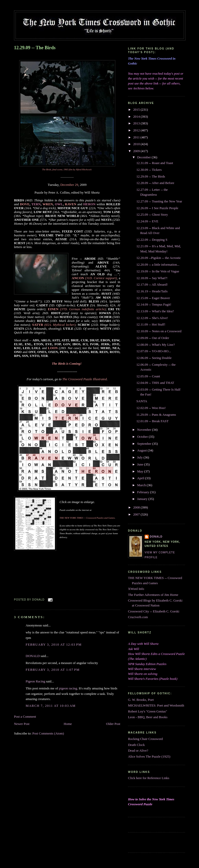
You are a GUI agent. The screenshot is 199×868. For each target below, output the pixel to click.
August (142, 450)
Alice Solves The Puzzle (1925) (149, 757)
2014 (137, 117)
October (143, 437)
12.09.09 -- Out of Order (153, 338)
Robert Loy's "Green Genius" (148, 711)
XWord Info (136, 589)
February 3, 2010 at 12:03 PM (54, 645)
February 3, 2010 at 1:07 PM (53, 670)
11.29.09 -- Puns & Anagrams (156, 415)
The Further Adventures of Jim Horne (153, 595)
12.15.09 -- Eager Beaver (153, 298)
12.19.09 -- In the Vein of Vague (158, 271)
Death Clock (136, 745)
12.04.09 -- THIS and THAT (155, 383)
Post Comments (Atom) (48, 733)
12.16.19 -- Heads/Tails (152, 291)
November (145, 430)
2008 (137, 507)
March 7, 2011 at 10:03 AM (51, 706)
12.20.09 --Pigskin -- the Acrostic (159, 258)
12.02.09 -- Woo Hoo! (151, 408)
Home (68, 724)
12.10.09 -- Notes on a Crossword (159, 331)
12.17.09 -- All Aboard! (152, 285)
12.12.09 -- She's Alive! (152, 318)
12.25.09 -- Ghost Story (152, 215)
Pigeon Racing (35, 681)
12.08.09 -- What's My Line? (156, 345)
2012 (137, 130)
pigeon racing (68, 688)
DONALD (33, 656)
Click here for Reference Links (149, 778)
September (145, 444)
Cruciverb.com (138, 617)
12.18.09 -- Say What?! (152, 278)
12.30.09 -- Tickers (149, 170)
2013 (137, 123)
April (141, 478)
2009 (137, 151)
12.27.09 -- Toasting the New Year (159, 201)
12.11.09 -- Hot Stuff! (151, 324)
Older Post (113, 724)
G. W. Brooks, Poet (141, 700)
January (143, 499)
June (141, 464)
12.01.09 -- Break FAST (152, 421)
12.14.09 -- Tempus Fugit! (154, 305)
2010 (137, 144)
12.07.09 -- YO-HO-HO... (154, 351)
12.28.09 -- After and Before (155, 183)
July (140, 457)
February (144, 492)
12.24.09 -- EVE (147, 221)
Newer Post (22, 724)
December (144, 157)
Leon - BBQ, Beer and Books (148, 717)
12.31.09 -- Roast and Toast (155, 163)
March (142, 485)
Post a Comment (25, 717)
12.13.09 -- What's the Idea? (155, 311)
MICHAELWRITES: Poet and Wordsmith (156, 705)
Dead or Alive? (138, 751)
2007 (137, 514)
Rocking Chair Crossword (145, 739)
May (141, 471)
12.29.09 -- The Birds (35, 48)
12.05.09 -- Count (148, 376)
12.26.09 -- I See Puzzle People (157, 208)
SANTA (142, 401)
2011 (137, 137)
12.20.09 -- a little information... (158, 265)
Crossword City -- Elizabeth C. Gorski (154, 611)
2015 (137, 110)
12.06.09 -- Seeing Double (154, 358)
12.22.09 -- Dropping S (152, 240)
